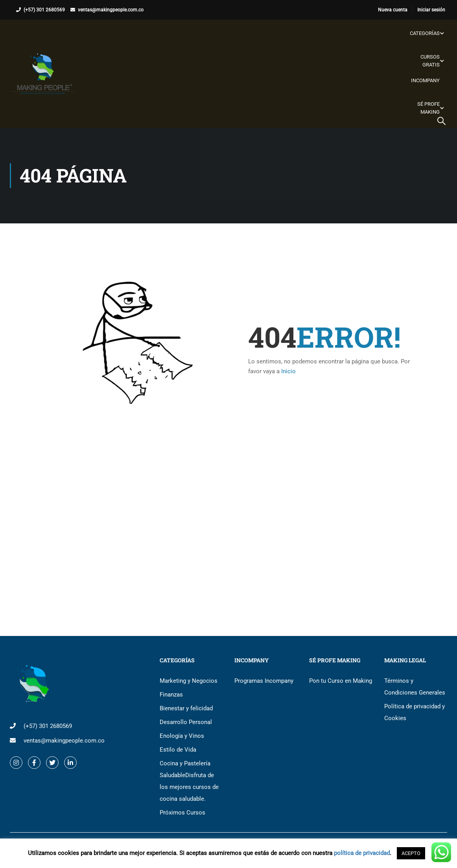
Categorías (424, 33)
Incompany (425, 80)
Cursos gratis (430, 61)
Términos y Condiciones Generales (415, 687)
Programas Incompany (264, 681)
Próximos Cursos (182, 813)
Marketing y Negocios (189, 681)
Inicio (288, 371)
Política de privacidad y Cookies (415, 712)
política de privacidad (362, 853)
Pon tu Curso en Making (341, 681)
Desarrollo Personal (186, 722)
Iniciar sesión (431, 10)
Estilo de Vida (178, 750)
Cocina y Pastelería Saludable (189, 781)
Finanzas (171, 695)
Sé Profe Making (428, 108)
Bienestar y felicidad (186, 708)
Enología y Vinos (182, 736)
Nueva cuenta (393, 10)
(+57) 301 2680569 (44, 10)
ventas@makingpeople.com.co (111, 10)
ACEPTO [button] (411, 853)
